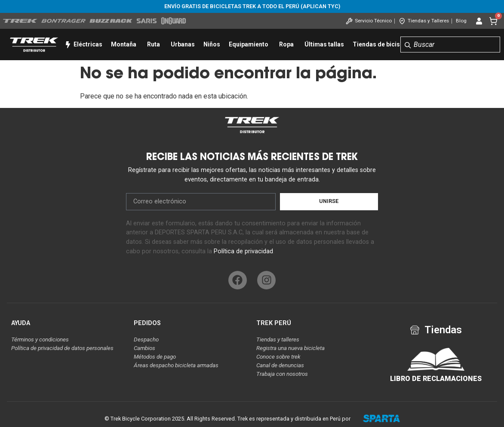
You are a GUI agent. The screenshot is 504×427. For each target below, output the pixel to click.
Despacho (146, 339)
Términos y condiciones (40, 339)
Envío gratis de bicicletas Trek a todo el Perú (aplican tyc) (252, 6)
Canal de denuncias (280, 365)
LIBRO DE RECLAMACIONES (436, 379)
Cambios (144, 348)
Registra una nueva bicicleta (290, 348)
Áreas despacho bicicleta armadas (176, 365)
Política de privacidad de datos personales (62, 348)
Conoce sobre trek (278, 357)
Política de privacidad (243, 251)
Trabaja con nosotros (282, 374)
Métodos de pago (155, 357)
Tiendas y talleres (278, 339)
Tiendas (443, 330)
